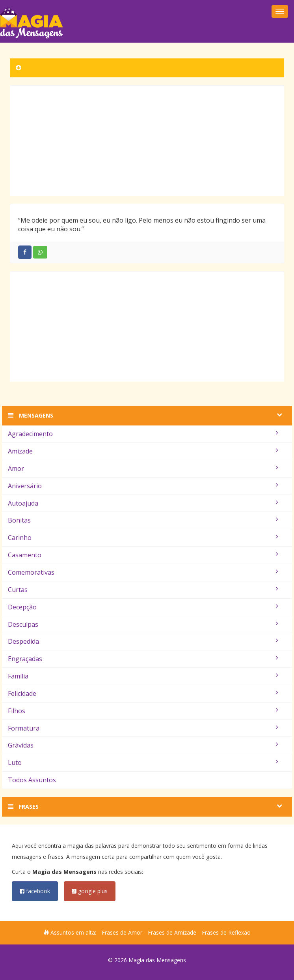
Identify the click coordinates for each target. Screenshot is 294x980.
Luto (143, 763)
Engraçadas (143, 659)
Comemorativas (143, 572)
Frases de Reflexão (226, 932)
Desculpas (143, 624)
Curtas (143, 590)
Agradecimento (143, 434)
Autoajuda (143, 503)
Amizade (143, 451)
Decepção (143, 607)
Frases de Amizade (172, 932)
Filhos (143, 711)
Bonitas (143, 520)
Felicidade (143, 693)
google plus (90, 891)
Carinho (143, 538)
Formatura (143, 728)
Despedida (143, 641)
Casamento (143, 555)
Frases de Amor (122, 932)
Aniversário (143, 486)
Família (143, 676)
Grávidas (143, 745)
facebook (35, 891)
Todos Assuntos (32, 780)
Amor (143, 468)
